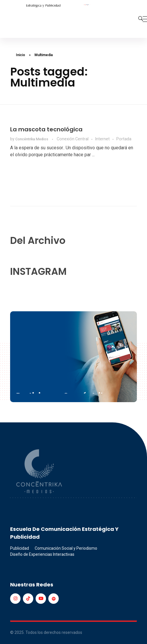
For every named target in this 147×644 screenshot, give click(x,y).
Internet (102, 139)
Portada (124, 139)
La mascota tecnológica (46, 129)
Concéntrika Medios (32, 139)
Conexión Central (73, 139)
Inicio (21, 55)
